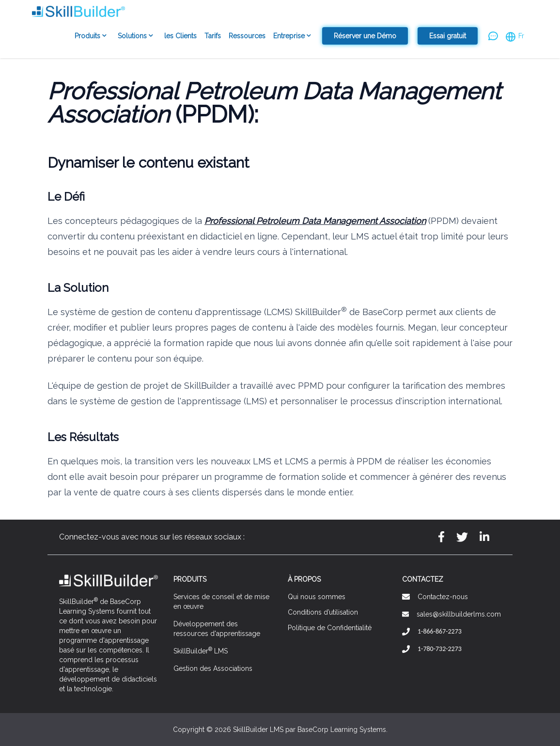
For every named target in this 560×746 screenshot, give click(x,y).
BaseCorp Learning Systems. (342, 730)
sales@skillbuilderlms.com (459, 614)
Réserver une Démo (365, 36)
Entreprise (294, 36)
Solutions (137, 36)
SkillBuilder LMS (201, 651)
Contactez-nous (443, 597)
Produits (92, 36)
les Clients (180, 36)
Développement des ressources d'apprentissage (217, 629)
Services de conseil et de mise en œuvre (221, 602)
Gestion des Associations (213, 668)
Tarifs (213, 36)
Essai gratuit (448, 36)
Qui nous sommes (317, 597)
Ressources (247, 36)
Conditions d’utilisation (323, 612)
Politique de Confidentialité (330, 628)
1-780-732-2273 (440, 649)
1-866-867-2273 (440, 631)
